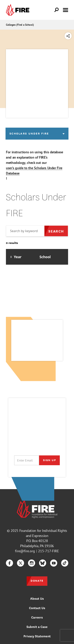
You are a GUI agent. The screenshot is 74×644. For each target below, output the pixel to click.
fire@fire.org (25, 551)
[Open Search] (57, 10)
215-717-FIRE (49, 551)
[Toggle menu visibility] (66, 10)
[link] (19, 10)
